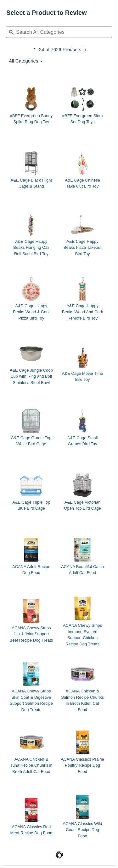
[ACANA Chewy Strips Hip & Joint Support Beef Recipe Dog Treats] (31, 620)
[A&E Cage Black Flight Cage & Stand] (31, 170)
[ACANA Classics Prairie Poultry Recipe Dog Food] (83, 752)
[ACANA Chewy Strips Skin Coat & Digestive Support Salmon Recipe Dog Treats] (31, 687)
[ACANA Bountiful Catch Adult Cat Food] (83, 556)
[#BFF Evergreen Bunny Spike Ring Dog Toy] (31, 105)
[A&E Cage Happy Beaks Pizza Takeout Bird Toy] (83, 234)
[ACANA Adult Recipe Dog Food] (31, 556)
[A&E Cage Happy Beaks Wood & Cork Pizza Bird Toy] (31, 298)
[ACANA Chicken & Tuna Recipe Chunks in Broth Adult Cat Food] (31, 752)
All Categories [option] (23, 61)
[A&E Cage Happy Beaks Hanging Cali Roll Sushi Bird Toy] (31, 234)
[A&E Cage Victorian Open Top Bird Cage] (83, 492)
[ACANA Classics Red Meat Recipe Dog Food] (31, 816)
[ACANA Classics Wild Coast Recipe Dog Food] (83, 816)
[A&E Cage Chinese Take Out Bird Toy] (83, 170)
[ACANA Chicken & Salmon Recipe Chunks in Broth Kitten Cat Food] (83, 687)
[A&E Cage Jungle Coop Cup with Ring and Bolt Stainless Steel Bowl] (31, 363)
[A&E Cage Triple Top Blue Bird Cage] (31, 492)
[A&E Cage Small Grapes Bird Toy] (83, 427)
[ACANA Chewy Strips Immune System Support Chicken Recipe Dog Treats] (83, 621)
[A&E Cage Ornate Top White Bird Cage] (31, 427)
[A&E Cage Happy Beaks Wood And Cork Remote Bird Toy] (83, 298)
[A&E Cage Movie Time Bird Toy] (83, 363)
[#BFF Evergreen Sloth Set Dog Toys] (83, 105)
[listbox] (23, 61)
